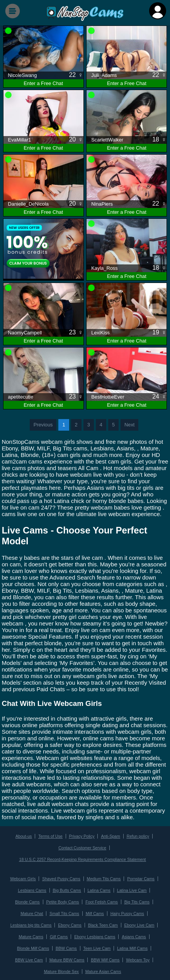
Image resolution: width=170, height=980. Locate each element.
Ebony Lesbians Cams (95, 933)
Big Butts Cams (67, 889)
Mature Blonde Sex (62, 967)
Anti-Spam (110, 836)
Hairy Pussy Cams (127, 911)
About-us (25, 836)
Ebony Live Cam (138, 922)
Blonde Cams (28, 900)
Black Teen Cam (103, 922)
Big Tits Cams (136, 900)
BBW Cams (66, 945)
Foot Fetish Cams (101, 900)
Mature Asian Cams (103, 967)
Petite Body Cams (63, 900)
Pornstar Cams (140, 877)
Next (129, 425)
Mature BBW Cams (67, 956)
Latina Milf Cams (132, 945)
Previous (43, 425)
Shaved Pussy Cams (61, 877)
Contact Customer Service (82, 847)
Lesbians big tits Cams (32, 922)
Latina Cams (99, 889)
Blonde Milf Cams (34, 945)
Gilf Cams (59, 933)
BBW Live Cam (30, 956)
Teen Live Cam (97, 945)
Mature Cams (32, 933)
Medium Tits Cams (104, 877)
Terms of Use (51, 836)
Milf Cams (95, 911)
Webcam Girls (24, 877)
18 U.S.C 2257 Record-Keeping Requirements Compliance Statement (83, 858)
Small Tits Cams (65, 911)
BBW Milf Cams (105, 956)
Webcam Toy (137, 956)
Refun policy (137, 836)
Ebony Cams (70, 922)
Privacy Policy (82, 836)
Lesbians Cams (33, 889)
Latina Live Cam (131, 889)
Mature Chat (33, 911)
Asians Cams (133, 933)
